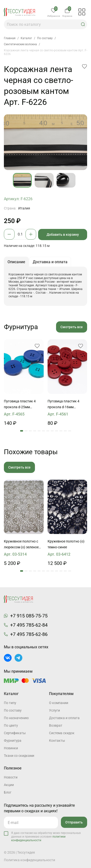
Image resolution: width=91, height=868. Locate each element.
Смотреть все (72, 327)
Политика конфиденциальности (29, 860)
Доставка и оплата (64, 718)
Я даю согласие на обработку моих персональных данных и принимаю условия (46, 837)
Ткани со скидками (19, 756)
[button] (83, 24)
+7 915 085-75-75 (29, 616)
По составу (13, 710)
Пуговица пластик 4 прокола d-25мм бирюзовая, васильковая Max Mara (22, 405)
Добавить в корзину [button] (63, 235)
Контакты (57, 741)
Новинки (11, 748)
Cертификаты (15, 733)
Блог (8, 792)
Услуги (54, 710)
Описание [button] (16, 262)
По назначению (16, 718)
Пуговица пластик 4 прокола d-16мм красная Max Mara (63, 405)
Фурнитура (13, 741)
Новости (11, 777)
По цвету (11, 725)
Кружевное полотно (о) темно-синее (66, 544)
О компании (59, 703)
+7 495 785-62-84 (29, 625)
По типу (10, 703)
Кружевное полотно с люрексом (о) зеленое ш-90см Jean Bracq (21, 545)
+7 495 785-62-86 (29, 634)
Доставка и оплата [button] (50, 262)
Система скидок (62, 733)
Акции (9, 785)
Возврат (56, 725)
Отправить (74, 822)
